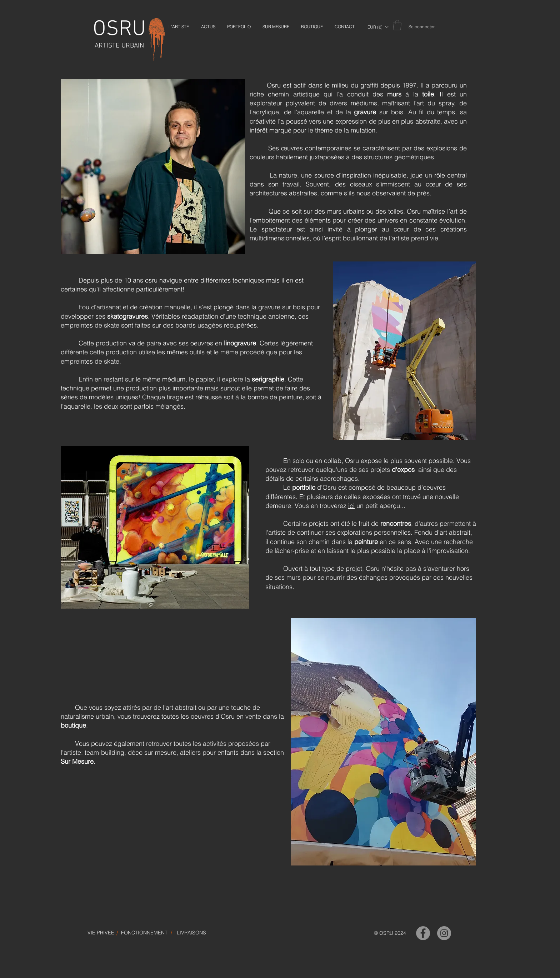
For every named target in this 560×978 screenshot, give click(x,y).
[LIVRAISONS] (191, 933)
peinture (366, 542)
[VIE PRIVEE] (101, 933)
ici (351, 506)
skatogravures (127, 316)
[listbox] (378, 27)
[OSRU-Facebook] (423, 933)
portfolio (304, 487)
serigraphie (268, 379)
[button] (378, 27)
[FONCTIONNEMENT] (144, 933)
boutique (73, 725)
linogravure (240, 343)
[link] (397, 25)
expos (406, 470)
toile (428, 94)
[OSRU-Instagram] (444, 933)
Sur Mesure (77, 761)
